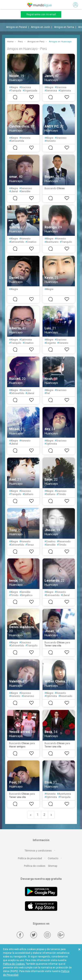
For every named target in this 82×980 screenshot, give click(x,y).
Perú (20, 42)
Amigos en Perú (36, 42)
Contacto (53, 858)
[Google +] (61, 935)
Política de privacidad (30, 858)
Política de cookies (35, 866)
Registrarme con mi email (41, 14)
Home (10, 42)
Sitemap (53, 866)
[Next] (51, 815)
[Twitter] (34, 935)
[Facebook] (20, 935)
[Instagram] (47, 935)
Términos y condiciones (38, 851)
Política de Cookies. (14, 964)
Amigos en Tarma (64, 27)
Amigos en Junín (40, 27)
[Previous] (31, 815)
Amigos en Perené (16, 27)
